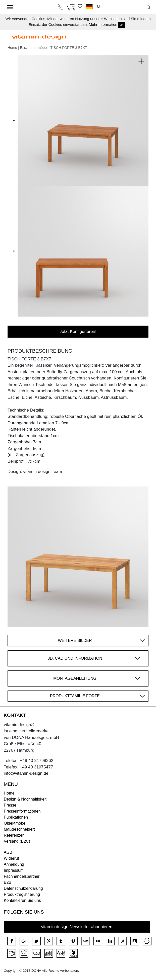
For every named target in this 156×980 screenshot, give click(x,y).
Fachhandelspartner (22, 876)
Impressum (14, 870)
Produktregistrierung (22, 894)
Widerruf (11, 858)
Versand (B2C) (17, 841)
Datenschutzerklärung (23, 888)
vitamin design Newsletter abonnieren (77, 927)
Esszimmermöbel (34, 48)
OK (122, 25)
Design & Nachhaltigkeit (25, 799)
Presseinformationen (22, 811)
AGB (8, 852)
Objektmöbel (15, 823)
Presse (10, 805)
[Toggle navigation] (10, 7)
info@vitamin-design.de (26, 773)
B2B (8, 882)
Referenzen (14, 835)
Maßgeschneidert (19, 829)
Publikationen (16, 817)
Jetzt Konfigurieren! (78, 331)
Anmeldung (14, 864)
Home (12, 48)
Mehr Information (103, 24)
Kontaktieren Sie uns (22, 900)
